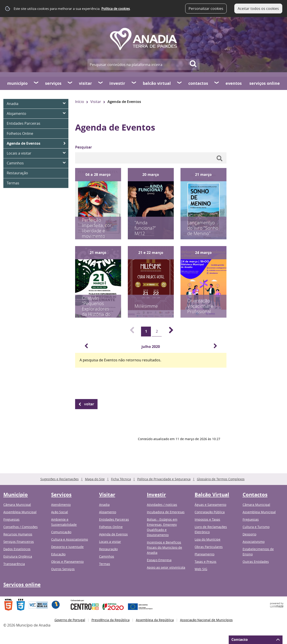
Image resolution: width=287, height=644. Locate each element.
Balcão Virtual (157, 83)
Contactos (198, 83)
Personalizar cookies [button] (206, 9)
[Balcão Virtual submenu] (180, 83)
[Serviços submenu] (70, 83)
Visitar (85, 83)
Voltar (89, 404)
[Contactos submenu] (217, 83)
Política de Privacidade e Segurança (164, 479)
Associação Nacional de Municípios (206, 620)
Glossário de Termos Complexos (221, 479)
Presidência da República (111, 620)
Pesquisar (84, 147)
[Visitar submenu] (101, 83)
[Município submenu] (36, 83)
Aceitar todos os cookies (258, 9)
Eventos (234, 83)
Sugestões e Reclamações (60, 479)
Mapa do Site (95, 479)
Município (17, 83)
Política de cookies (116, 9)
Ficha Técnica (121, 479)
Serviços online (265, 83)
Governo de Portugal (70, 620)
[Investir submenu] (134, 83)
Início (80, 102)
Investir (117, 83)
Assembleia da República (155, 620)
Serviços (53, 83)
